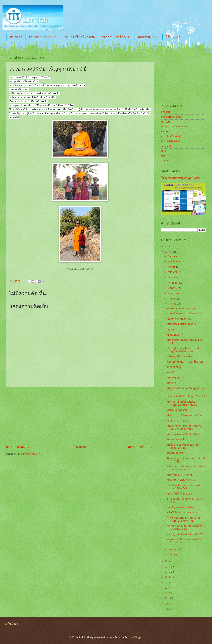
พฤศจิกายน (174, 261)
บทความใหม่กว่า (19, 446)
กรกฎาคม (173, 283)
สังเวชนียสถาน (175, 453)
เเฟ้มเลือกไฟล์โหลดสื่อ (79, 37)
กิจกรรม (166, 112)
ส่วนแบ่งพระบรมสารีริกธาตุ (182, 324)
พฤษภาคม (174, 293)
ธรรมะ (165, 131)
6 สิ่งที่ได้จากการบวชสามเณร (183, 512)
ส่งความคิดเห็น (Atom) (33, 454)
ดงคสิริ (171, 372)
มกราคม (173, 555)
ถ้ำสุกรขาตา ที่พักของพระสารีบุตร (185, 415)
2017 (168, 567)
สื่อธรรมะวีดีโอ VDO (116, 37)
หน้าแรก (16, 37)
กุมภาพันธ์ (174, 549)
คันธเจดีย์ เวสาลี (176, 439)
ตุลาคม (172, 267)
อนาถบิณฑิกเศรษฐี (171, 136)
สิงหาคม (173, 277)
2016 (168, 572)
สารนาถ (172, 383)
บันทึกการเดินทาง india (179, 319)
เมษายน (172, 299)
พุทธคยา (172, 329)
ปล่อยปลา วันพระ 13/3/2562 (182, 480)
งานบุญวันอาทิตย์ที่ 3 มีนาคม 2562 (185, 534)
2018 (168, 561)
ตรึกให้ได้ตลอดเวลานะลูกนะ (183, 308)
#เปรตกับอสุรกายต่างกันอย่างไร (184, 314)
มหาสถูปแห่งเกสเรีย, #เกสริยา (183, 434)
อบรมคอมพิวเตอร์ (171, 141)
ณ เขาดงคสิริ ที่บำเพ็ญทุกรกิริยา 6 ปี (186, 397)
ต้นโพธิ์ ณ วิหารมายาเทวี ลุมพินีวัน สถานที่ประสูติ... (186, 446)
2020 (168, 247)
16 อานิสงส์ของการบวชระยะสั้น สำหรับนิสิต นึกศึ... (184, 487)
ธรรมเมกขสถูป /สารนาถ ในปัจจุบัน (186, 362)
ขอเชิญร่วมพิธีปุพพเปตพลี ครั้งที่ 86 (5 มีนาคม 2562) (186, 527)
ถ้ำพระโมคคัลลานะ (178, 410)
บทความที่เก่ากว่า (141, 446)
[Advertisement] (80, 416)
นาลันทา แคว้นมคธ (178, 421)
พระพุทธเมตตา (175, 378)
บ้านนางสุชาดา (175, 335)
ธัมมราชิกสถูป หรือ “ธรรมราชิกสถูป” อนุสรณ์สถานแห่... (184, 350)
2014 (168, 583)
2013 (168, 588)
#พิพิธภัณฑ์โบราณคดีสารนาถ (183, 357)
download (166, 146)
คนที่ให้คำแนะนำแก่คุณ (180, 475)
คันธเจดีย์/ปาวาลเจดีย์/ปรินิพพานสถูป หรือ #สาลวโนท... (185, 427)
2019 (168, 252)
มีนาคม (172, 304)
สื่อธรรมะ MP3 (149, 37)
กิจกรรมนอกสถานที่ (172, 117)
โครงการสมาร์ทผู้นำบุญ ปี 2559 (180, 178)
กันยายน (173, 272)
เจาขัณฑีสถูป (174, 367)
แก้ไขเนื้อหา (11, 624)
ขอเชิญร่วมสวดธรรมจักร (181, 507)
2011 (168, 598)
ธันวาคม (173, 256)
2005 (168, 609)
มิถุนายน (173, 288)
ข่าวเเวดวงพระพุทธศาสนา (175, 127)
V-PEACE (166, 161)
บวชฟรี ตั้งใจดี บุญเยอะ (180, 494)
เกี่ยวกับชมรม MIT (42, 37)
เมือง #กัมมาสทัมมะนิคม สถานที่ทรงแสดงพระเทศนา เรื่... (187, 468)
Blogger (138, 637)
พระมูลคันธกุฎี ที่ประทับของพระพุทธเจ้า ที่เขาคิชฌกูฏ (182, 403)
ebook (164, 151)
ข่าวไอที (165, 122)
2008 (168, 604)
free (163, 156)
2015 (168, 577)
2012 (168, 593)
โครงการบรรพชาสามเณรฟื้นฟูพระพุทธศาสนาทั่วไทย (184, 519)
